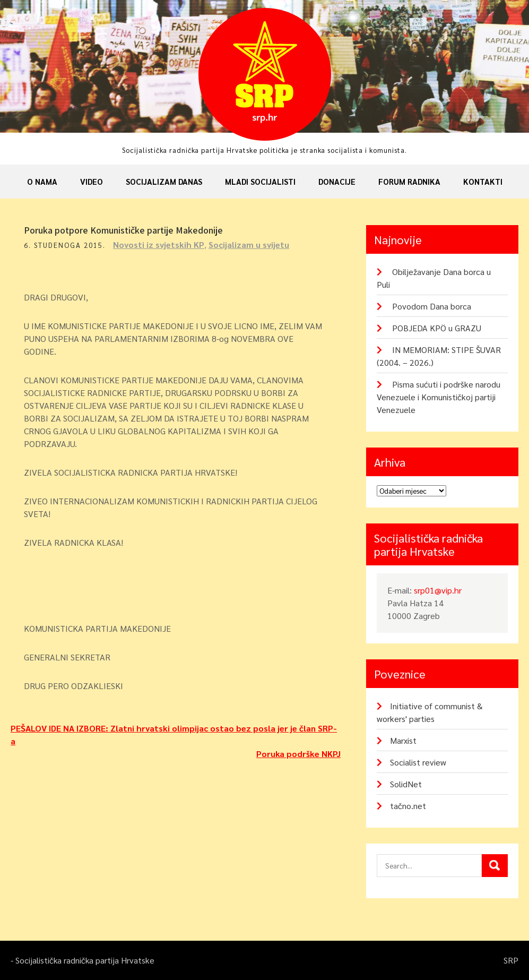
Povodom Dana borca (432, 306)
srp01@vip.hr (438, 590)
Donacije (337, 181)
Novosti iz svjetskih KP (159, 244)
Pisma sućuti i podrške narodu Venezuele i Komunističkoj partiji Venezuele (439, 397)
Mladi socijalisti (260, 181)
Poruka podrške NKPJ (298, 754)
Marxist (403, 740)
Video (92, 181)
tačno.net (408, 806)
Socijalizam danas (164, 181)
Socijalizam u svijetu (249, 244)
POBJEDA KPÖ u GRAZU (437, 328)
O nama (42, 181)
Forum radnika (409, 181)
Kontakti (483, 181)
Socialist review (418, 762)
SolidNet (406, 784)
